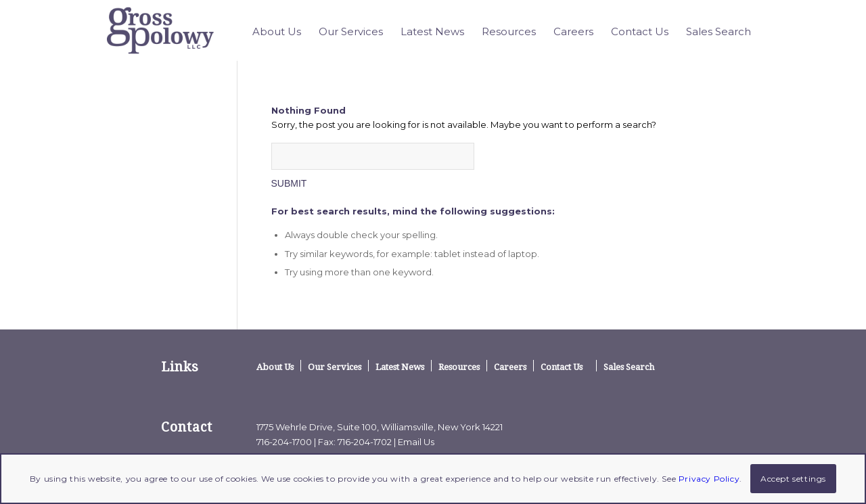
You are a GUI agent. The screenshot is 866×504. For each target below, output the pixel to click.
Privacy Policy (709, 479)
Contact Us (562, 367)
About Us (275, 367)
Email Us (416, 442)
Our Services (335, 367)
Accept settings (793, 479)
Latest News (400, 367)
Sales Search (629, 367)
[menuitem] (277, 32)
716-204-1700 (284, 442)
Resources (459, 367)
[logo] (161, 30)
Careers (510, 367)
